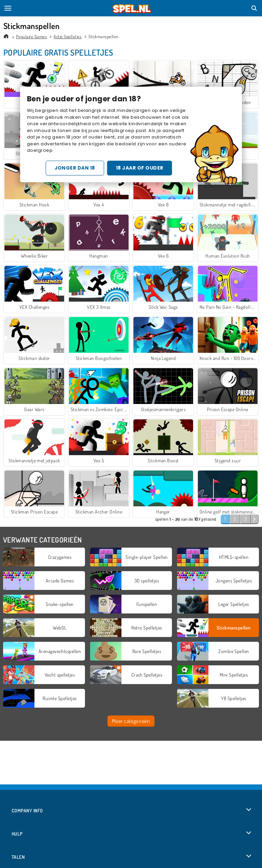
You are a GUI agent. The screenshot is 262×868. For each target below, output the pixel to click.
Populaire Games (31, 37)
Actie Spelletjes (68, 37)
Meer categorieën (131, 721)
